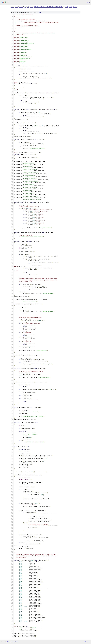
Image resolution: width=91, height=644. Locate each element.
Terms (16, 642)
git (25, 7)
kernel (21, 7)
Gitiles (9, 642)
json (88, 642)
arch (67, 7)
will (28, 7)
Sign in (88, 2)
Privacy (12, 642)
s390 (71, 7)
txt (85, 642)
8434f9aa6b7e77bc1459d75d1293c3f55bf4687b (48, 7)
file (40, 12)
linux (12, 7)
